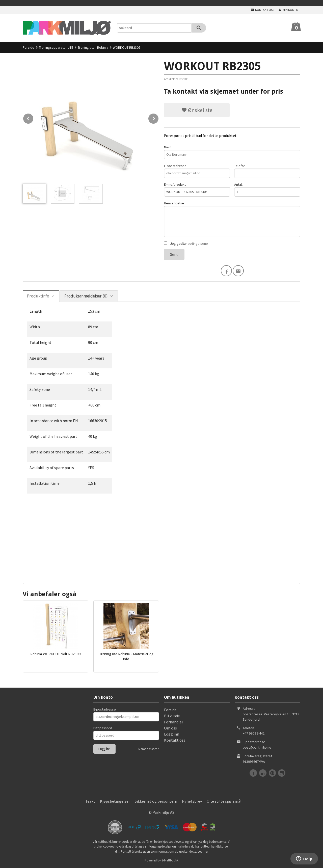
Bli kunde (172, 716)
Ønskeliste (197, 110)
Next (159, 118)
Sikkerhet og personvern (156, 801)
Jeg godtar (186, 243)
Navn (232, 152)
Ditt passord (103, 728)
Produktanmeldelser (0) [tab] (86, 296)
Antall (267, 189)
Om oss (170, 728)
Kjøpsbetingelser (115, 801)
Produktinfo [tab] (38, 296)
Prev (34, 118)
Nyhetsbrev (192, 801)
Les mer (203, 851)
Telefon (267, 171)
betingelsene (198, 243)
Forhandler (174, 722)
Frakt (90, 801)
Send (174, 254)
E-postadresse (197, 171)
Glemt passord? (148, 749)
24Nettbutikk (170, 860)
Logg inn (172, 734)
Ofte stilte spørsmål (224, 801)
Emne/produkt (197, 189)
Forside (29, 47)
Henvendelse (232, 219)
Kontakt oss (175, 740)
